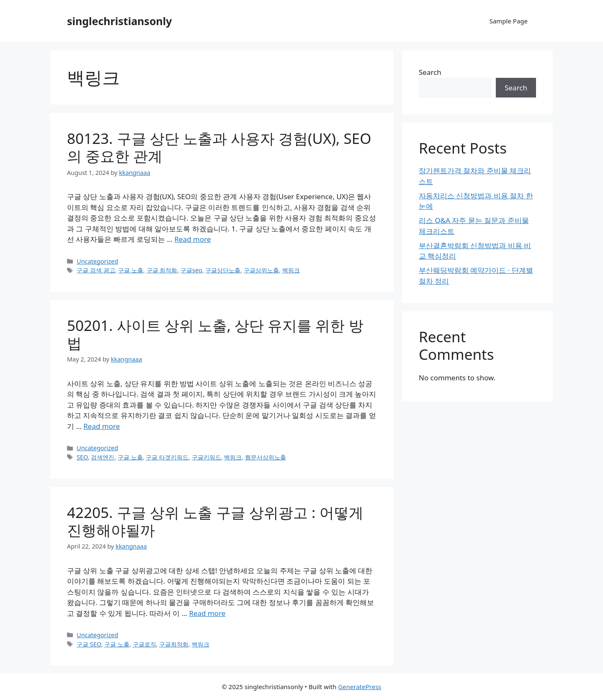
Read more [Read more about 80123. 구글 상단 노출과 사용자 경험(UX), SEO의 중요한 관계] (193, 239)
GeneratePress (359, 687)
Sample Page (509, 21)
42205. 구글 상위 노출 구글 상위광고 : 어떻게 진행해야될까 (215, 521)
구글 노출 (131, 270)
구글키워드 (206, 457)
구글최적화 (174, 644)
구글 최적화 (162, 270)
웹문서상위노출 (265, 457)
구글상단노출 (223, 270)
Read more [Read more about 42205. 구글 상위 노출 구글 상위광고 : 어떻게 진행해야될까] (207, 613)
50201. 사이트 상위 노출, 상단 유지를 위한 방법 (215, 334)
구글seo (191, 270)
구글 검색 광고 (96, 270)
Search (430, 72)
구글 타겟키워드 (167, 457)
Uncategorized (97, 261)
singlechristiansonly (120, 21)
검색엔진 (103, 457)
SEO (82, 457)
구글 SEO (89, 644)
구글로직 (144, 644)
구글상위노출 (261, 270)
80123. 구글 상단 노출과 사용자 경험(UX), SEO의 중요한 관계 (219, 147)
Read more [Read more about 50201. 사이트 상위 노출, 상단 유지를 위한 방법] (102, 426)
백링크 (291, 270)
